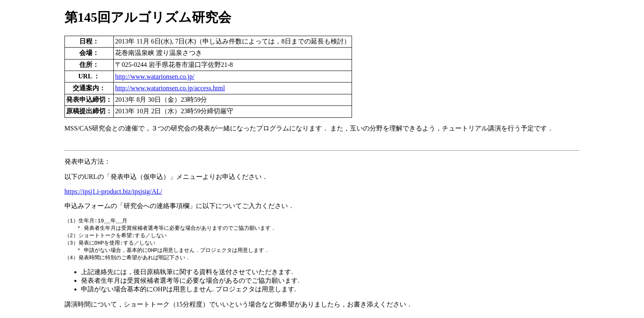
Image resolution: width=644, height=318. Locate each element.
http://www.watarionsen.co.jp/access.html (170, 88)
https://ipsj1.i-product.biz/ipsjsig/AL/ (113, 191)
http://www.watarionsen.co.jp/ (155, 77)
